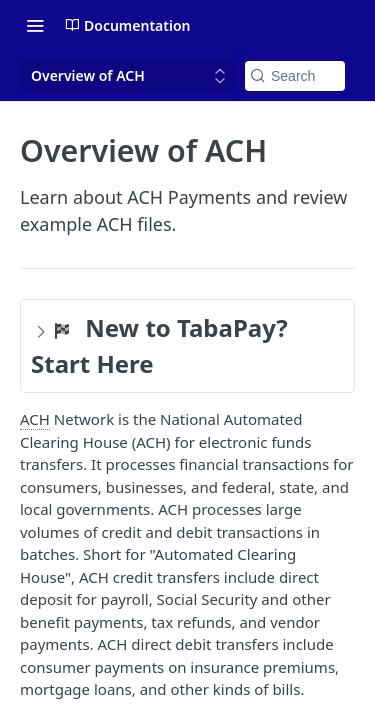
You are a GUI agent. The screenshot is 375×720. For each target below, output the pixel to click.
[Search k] (295, 76)
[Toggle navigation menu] (35, 25)
